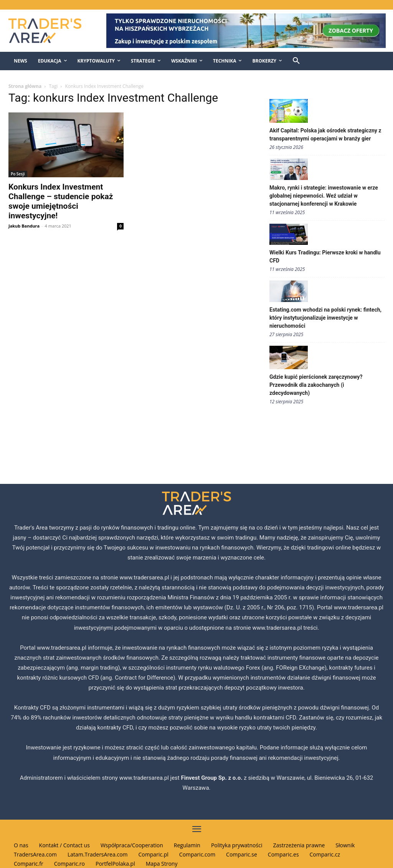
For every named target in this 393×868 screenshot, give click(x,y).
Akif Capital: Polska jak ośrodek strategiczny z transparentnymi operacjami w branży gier (325, 134)
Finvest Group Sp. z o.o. (212, 778)
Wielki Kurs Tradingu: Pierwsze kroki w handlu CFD (325, 257)
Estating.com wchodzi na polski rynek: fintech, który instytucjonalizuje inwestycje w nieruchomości (325, 318)
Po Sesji (18, 174)
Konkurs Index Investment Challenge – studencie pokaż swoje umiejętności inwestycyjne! (61, 201)
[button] (296, 61)
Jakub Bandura (24, 226)
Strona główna (25, 86)
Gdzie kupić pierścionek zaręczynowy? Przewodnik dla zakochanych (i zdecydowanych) (316, 385)
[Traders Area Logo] (50, 31)
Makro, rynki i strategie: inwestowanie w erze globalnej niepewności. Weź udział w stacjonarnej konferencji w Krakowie (324, 196)
